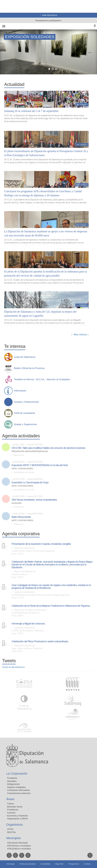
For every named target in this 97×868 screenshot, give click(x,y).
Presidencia (13, 810)
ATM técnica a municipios (19, 846)
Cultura (10, 804)
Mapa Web (59, 864)
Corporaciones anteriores (19, 793)
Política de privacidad (27, 864)
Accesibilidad (45, 864)
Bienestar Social (15, 807)
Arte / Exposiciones (22, 469)
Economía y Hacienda (17, 816)
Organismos (15, 825)
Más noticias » (81, 335)
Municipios (14, 838)
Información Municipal (17, 843)
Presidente (12, 778)
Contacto (87, 864)
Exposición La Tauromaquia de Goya (30, 482)
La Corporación (17, 774)
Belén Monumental (21, 517)
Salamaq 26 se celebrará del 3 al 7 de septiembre (31, 111)
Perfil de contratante (24, 413)
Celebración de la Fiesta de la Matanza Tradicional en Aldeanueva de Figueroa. (51, 606)
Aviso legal (10, 864)
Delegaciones (13, 784)
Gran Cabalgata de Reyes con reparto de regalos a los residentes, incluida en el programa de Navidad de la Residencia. (51, 587)
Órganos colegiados (16, 787)
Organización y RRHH (17, 819)
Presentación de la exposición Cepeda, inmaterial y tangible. (41, 544)
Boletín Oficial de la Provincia (29, 368)
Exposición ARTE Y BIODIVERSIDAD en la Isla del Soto (40, 465)
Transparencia (74, 864)
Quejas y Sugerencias (25, 424)
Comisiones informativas (18, 790)
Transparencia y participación (48, 20)
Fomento (11, 813)
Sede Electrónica (49, 15)
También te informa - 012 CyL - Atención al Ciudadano (42, 379)
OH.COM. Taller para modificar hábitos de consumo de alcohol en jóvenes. (49, 448)
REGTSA (11, 832)
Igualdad (17, 503)
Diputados (12, 781)
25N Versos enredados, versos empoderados (34, 500)
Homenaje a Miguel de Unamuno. (28, 624)
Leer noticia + (82, 105)
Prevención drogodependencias (30, 451)
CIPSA (10, 829)
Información (20, 391)
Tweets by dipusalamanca (13, 667)
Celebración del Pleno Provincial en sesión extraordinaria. (40, 641)
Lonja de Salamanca (25, 357)
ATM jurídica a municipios (19, 849)
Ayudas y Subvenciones (26, 402)
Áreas (10, 799)
